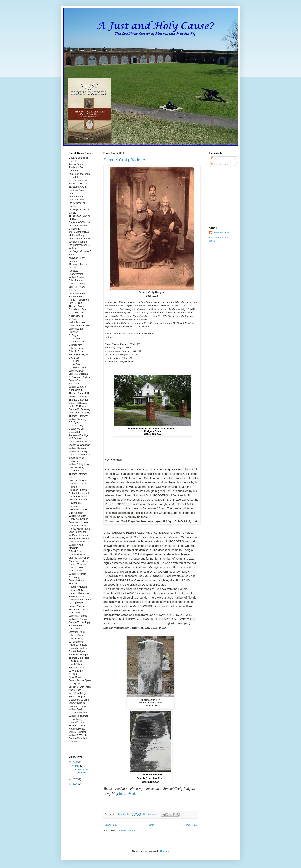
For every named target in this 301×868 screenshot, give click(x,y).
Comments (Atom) (127, 831)
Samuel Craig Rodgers (125, 160)
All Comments (220, 165)
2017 (75, 779)
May (78, 766)
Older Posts (191, 825)
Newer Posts (111, 825)
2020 (75, 762)
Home (151, 825)
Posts (215, 159)
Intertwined (127, 794)
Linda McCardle (221, 233)
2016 (75, 784)
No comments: (150, 814)
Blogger (164, 851)
